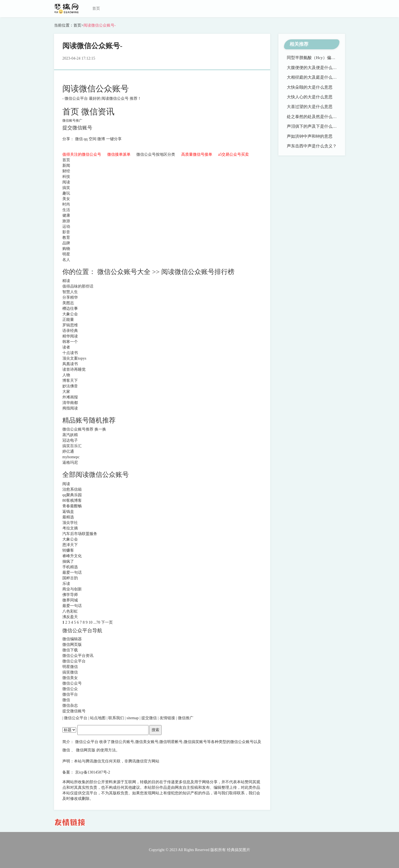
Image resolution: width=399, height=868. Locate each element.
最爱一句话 (72, 573)
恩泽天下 (70, 545)
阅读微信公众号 (116, 98)
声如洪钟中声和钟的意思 (310, 136)
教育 (66, 238)
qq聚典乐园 (72, 495)
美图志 (68, 303)
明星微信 (70, 667)
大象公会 (70, 314)
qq (86, 139)
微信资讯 (98, 112)
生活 (66, 210)
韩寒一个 (70, 342)
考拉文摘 (70, 528)
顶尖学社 (70, 523)
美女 (66, 199)
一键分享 (114, 139)
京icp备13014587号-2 (93, 772)
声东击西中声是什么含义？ (312, 146)
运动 (66, 226)
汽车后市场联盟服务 (80, 534)
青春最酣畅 (72, 506)
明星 (66, 254)
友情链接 (168, 718)
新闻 (66, 166)
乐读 (66, 584)
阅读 (66, 182)
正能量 (68, 320)
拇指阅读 (70, 408)
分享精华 (70, 297)
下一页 (107, 622)
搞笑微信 (70, 672)
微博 (102, 139)
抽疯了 (68, 561)
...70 (97, 622)
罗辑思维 (70, 325)
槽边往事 (70, 308)
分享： (69, 139)
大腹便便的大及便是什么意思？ (316, 68)
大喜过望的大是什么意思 (310, 107)
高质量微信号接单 (197, 154)
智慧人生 (70, 292)
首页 (96, 8)
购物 (66, 249)
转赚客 (68, 550)
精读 (66, 281)
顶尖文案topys (74, 358)
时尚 (66, 204)
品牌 (66, 243)
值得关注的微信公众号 (82, 154)
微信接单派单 (119, 154)
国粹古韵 (70, 578)
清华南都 (70, 403)
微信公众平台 (77, 98)
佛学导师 (70, 595)
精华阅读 (70, 336)
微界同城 (70, 600)
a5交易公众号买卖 (233, 154)
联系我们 (117, 718)
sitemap (133, 718)
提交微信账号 (77, 128)
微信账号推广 (72, 121)
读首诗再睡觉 (74, 369)
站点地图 (98, 718)
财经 (66, 171)
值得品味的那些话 (78, 286)
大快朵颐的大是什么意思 (310, 87)
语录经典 (70, 331)
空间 (93, 139)
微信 (80, 139)
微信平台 (70, 694)
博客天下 (70, 381)
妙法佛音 (70, 386)
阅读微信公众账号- (100, 25)
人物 (66, 375)
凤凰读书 (70, 364)
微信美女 (70, 678)
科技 (66, 177)
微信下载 (70, 650)
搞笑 (66, 188)
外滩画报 (70, 397)
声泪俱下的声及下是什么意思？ (316, 126)
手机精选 (70, 567)
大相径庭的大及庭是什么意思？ (316, 77)
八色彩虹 (70, 611)
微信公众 (70, 689)
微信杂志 (70, 706)
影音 (66, 232)
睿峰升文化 (72, 556)
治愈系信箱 (72, 489)
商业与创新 (72, 589)
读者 (66, 347)
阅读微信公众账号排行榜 (198, 272)
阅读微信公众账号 (96, 89)
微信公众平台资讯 (78, 656)
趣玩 (66, 193)
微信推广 (186, 718)
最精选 (68, 517)
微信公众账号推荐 (78, 429)
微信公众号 (72, 683)
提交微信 (150, 718)
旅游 (66, 221)
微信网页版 (72, 645)
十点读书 (70, 353)
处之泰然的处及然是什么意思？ (316, 117)
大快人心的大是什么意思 (310, 97)
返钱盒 (68, 512)
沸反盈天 (70, 617)
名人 (66, 260)
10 (91, 622)
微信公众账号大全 (125, 272)
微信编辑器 (72, 639)
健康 (66, 215)
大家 (66, 392)
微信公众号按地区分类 (156, 154)
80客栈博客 (72, 500)
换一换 (100, 429)
